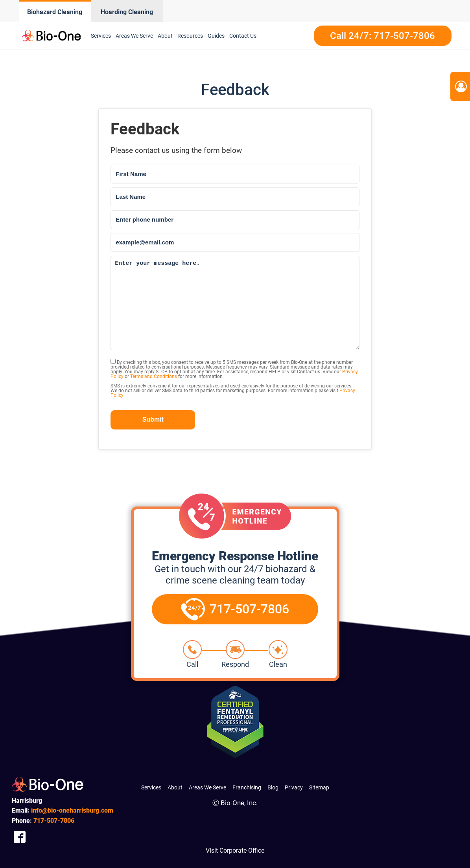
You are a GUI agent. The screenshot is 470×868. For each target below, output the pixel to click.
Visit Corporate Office (235, 851)
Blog (273, 787)
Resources (190, 36)
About (165, 36)
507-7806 (54, 821)
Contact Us (243, 36)
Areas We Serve (134, 36)
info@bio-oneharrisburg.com (72, 810)
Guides (216, 36)
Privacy (294, 787)
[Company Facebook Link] (20, 837)
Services (101, 36)
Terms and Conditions (154, 376)
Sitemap (319, 787)
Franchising (247, 787)
